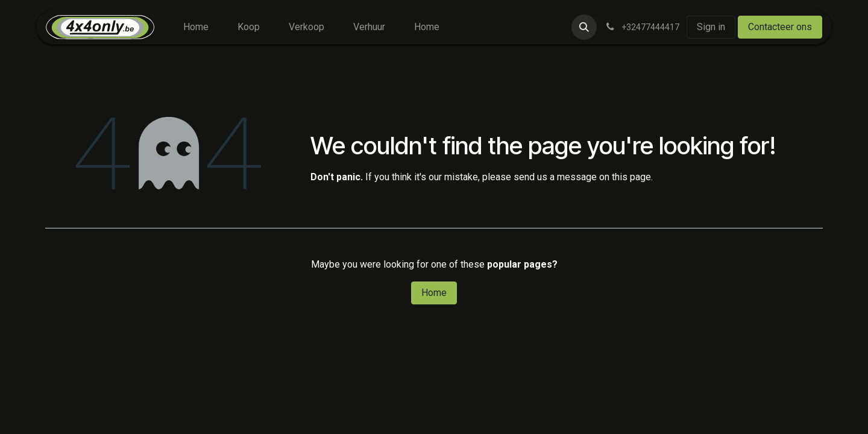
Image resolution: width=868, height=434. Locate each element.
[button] (584, 27)
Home (434, 293)
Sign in (711, 27)
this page (631, 177)
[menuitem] (196, 27)
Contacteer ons (780, 27)
